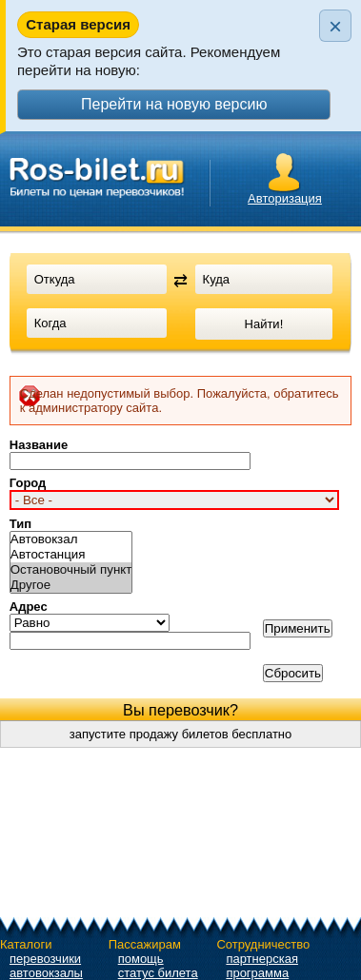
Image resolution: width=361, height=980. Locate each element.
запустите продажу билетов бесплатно (181, 734)
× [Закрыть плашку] (335, 26)
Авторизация (285, 198)
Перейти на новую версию (174, 104)
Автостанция (71, 555)
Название (39, 445)
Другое (71, 585)
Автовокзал (71, 539)
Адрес (29, 607)
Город (28, 483)
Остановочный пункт (71, 570)
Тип (20, 524)
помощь (141, 959)
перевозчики (45, 959)
